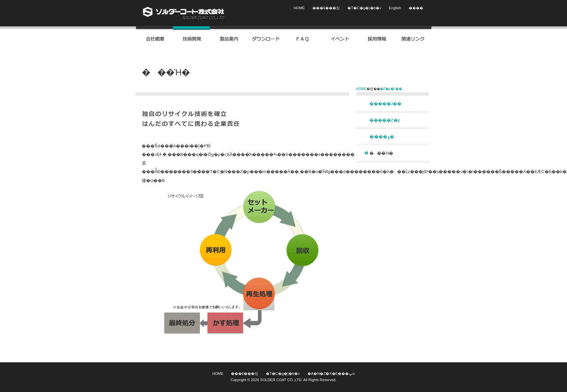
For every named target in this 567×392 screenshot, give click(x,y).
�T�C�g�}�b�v (364, 8)
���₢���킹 (326, 8)
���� (416, 8)
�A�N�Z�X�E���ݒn (331, 374)
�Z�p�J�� (391, 89)
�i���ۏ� (382, 137)
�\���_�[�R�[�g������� (184, 13)
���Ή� (381, 153)
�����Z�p (385, 120)
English (395, 8)
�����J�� (386, 104)
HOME (299, 8)
